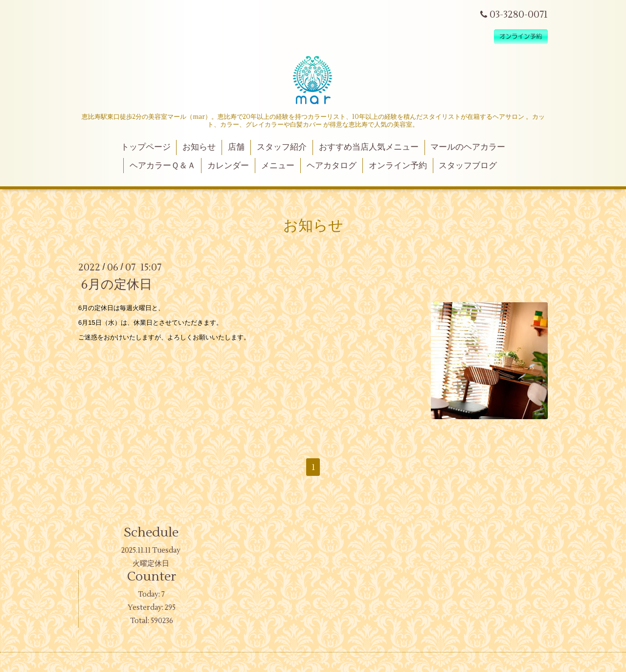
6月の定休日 (116, 285)
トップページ (146, 147)
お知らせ (199, 147)
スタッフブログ (468, 166)
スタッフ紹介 (282, 147)
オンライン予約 (398, 166)
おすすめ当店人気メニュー (369, 147)
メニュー (278, 166)
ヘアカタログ (332, 166)
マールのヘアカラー (468, 147)
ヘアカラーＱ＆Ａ (163, 166)
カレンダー (228, 166)
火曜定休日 (151, 564)
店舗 (236, 147)
